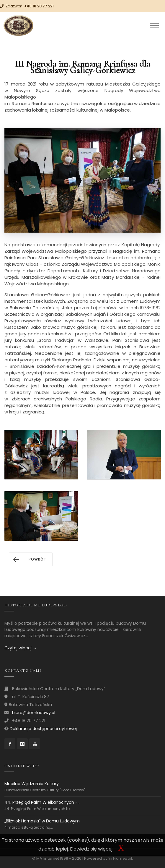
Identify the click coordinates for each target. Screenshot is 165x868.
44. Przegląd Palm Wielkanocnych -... (42, 802)
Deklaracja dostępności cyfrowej (43, 729)
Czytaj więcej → (21, 648)
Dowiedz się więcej (91, 849)
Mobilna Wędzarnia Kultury (32, 784)
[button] (31, 559)
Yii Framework (121, 858)
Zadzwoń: (30, 6)
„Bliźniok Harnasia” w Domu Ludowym (42, 821)
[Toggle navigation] (154, 25)
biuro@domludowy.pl (34, 713)
